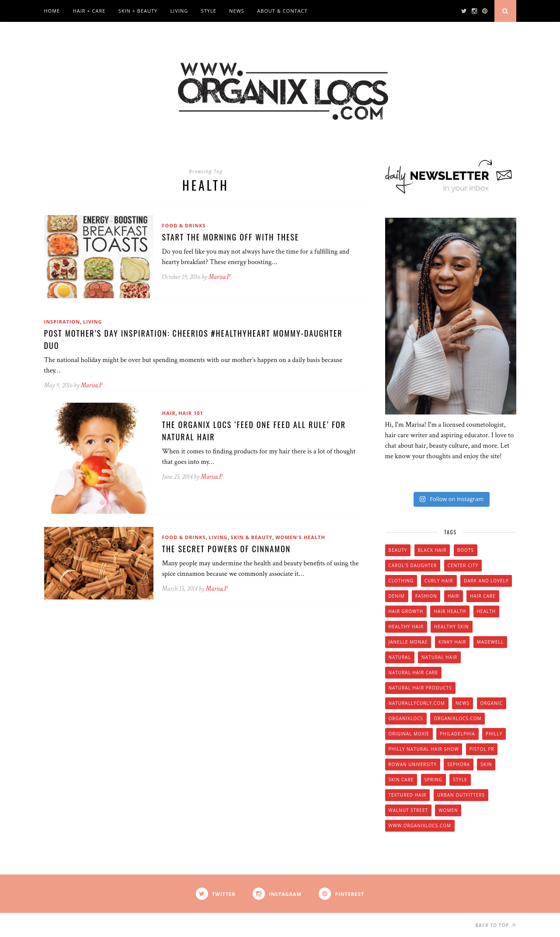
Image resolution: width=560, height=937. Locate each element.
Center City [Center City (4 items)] (463, 565)
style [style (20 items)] (460, 780)
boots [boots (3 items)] (466, 550)
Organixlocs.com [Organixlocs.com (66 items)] (457, 718)
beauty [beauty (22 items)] (398, 550)
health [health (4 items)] (486, 611)
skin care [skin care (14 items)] (401, 780)
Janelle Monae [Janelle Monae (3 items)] (408, 642)
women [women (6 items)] (448, 810)
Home (52, 11)
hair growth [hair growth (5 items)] (406, 611)
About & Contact (282, 11)
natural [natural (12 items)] (400, 657)
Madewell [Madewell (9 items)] (490, 642)
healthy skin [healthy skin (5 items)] (451, 627)
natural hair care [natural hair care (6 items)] (414, 672)
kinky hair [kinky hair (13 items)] (452, 642)
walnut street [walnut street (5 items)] (409, 810)
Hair (169, 413)
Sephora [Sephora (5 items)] (459, 764)
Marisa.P (219, 277)
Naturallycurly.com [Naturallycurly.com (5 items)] (417, 703)
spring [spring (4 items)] (433, 780)
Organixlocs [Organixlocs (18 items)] (406, 718)
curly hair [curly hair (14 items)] (439, 581)
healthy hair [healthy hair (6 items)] (406, 627)
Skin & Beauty (252, 537)
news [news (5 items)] (463, 703)
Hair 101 (191, 413)
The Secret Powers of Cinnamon (227, 549)
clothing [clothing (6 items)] (401, 581)
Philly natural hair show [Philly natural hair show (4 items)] (424, 749)
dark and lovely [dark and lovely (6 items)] (486, 581)
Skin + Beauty (138, 11)
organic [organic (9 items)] (492, 703)
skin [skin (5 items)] (486, 764)
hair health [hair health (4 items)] (450, 611)
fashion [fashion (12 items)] (426, 596)
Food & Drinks (184, 225)
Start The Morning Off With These (231, 237)
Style (209, 11)
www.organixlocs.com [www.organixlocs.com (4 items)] (420, 826)
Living (179, 11)
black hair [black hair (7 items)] (432, 550)
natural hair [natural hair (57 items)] (439, 657)
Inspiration (62, 322)
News (237, 11)
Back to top (496, 925)
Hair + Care (89, 11)
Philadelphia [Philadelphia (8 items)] (457, 734)
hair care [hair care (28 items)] (483, 596)
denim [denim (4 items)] (397, 596)
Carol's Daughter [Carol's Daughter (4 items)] (413, 565)
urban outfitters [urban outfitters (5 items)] (461, 795)
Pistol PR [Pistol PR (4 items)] (482, 749)
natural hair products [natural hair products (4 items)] (420, 688)
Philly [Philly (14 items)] (494, 734)
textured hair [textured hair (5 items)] (408, 795)
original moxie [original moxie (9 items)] (409, 734)
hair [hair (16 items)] (454, 596)
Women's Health (300, 537)
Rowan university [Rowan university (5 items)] (413, 764)
